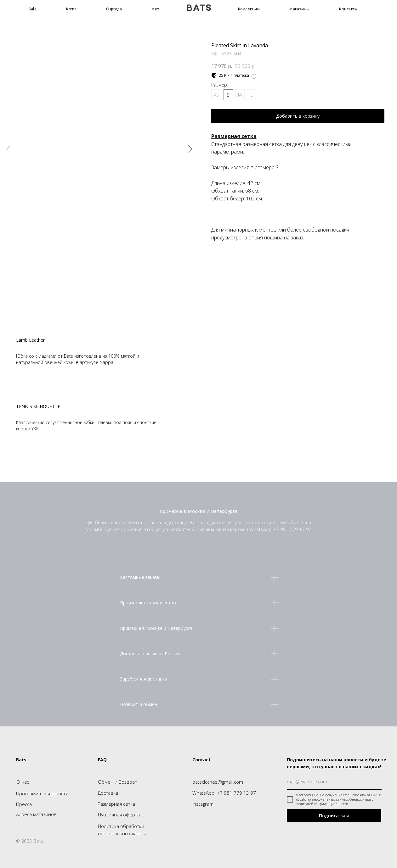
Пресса (24, 804)
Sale (33, 9)
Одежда (114, 9)
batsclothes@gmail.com (218, 782)
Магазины (299, 9)
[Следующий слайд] (190, 149)
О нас (23, 782)
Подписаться (334, 816)
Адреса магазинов (36, 814)
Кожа (71, 9)
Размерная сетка (116, 804)
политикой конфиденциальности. (323, 804)
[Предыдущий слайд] (8, 149)
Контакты (348, 9)
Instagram (203, 804)
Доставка (108, 793)
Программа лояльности (42, 793)
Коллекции (249, 9)
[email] (334, 782)
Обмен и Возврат (117, 782)
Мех (155, 9)
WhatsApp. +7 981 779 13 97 (224, 793)
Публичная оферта (119, 815)
